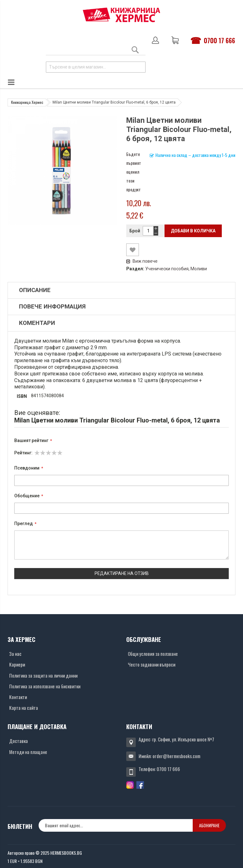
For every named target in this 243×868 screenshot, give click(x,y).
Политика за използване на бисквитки (45, 686)
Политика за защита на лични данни (43, 675)
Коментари (37, 323)
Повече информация (52, 307)
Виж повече (142, 261)
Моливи (199, 269)
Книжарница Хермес (27, 102)
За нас (15, 654)
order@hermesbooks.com (176, 756)
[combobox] (96, 67)
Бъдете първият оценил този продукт (134, 172)
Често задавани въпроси (152, 664)
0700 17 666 (219, 40)
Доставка (19, 741)
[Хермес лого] (121, 15)
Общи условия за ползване (153, 654)
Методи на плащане (28, 752)
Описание (35, 290)
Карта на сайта (24, 708)
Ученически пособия (167, 269)
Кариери (17, 664)
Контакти (18, 697)
